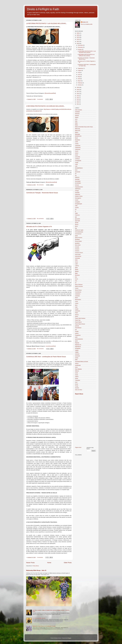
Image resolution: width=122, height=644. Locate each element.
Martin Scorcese (79, 286)
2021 (78, 41)
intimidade (78, 258)
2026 (78, 33)
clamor (77, 153)
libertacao (77, 275)
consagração (78, 161)
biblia (76, 123)
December (81, 45)
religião (77, 352)
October (80, 49)
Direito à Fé (85, 22)
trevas (77, 384)
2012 (78, 102)
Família (77, 208)
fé (76, 211)
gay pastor (78, 219)
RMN (76, 360)
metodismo (78, 294)
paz (76, 330)
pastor (77, 316)
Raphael (77, 343)
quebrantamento (79, 339)
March (80, 81)
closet (76, 155)
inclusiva (77, 251)
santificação (78, 365)
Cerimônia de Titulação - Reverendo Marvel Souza (42, 193)
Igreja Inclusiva (79, 238)
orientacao (78, 311)
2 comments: (40, 99)
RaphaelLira (78, 346)
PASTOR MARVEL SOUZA (39, 618)
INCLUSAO (78, 245)
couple (77, 162)
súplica (77, 377)
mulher (77, 303)
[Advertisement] (85, 421)
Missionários (78, 300)
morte (76, 301)
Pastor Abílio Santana (80, 318)
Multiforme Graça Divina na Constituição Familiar (44, 626)
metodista (77, 296)
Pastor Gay (78, 320)
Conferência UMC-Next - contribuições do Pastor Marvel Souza (46, 357)
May (79, 77)
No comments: (41, 185)
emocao (77, 185)
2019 (78, 87)
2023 (78, 37)
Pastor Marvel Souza (80, 324)
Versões (77, 388)
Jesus (76, 262)
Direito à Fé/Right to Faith (43, 9)
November (81, 47)
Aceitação (77, 112)
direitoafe (77, 179)
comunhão (78, 157)
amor (76, 119)
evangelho (78, 202)
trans (76, 382)
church (77, 151)
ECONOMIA (78, 183)
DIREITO (77, 177)
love (76, 281)
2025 (78, 35)
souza (76, 375)
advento (77, 115)
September (81, 68)
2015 (78, 96)
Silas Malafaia (78, 369)
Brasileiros (78, 140)
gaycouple (78, 221)
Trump (77, 386)
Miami (76, 298)
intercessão (78, 255)
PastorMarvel (78, 328)
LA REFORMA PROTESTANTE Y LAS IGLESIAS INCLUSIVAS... (47, 23)
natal (76, 307)
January (80, 85)
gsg (76, 228)
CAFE (76, 142)
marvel (77, 288)
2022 (78, 39)
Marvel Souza (78, 290)
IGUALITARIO (78, 241)
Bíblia (76, 125)
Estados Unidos (79, 196)
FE (76, 209)
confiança (77, 159)
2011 (78, 104)
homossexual (78, 234)
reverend (77, 354)
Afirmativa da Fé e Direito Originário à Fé (39, 227)
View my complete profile (86, 24)
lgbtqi (76, 268)
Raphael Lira (78, 345)
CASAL (77, 144)
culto (76, 166)
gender (77, 223)
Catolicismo (78, 147)
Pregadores (78, 335)
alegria (77, 117)
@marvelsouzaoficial (50, 93)
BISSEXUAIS (78, 136)
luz (76, 283)
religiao (77, 350)
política (77, 333)
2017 (78, 92)
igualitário (77, 243)
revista (77, 358)
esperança (78, 194)
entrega (77, 191)
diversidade (78, 181)
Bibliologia (78, 134)
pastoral (77, 326)
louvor (77, 279)
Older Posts (68, 563)
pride (76, 337)
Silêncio (77, 371)
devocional (78, 172)
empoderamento (79, 187)
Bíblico (77, 132)
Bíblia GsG (78, 131)
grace (76, 226)
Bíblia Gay (78, 129)
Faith (76, 206)
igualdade (77, 239)
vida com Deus (79, 390)
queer (76, 341)
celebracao (78, 149)
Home (49, 563)
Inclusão (77, 247)
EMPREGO (78, 189)
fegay (76, 213)
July (79, 72)
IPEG (76, 260)
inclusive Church (79, 253)
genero (77, 224)
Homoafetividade (79, 232)
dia (76, 176)
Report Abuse (79, 394)
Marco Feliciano (79, 285)
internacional (78, 256)
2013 (78, 100)
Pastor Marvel (78, 322)
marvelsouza (78, 292)
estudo (77, 200)
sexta (76, 367)
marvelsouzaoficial (51, 346)
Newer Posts (30, 563)
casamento (78, 146)
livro (76, 277)
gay (76, 217)
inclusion (77, 249)
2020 (78, 43)
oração (77, 309)
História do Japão (79, 230)
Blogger (69, 638)
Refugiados (78, 348)
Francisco (77, 215)
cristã (76, 164)
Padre (76, 313)
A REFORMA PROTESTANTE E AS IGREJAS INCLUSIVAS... (46, 106)
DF (76, 174)
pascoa (77, 315)
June (79, 75)
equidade (77, 193)
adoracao (77, 114)
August (80, 70)
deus (76, 170)
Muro (76, 305)
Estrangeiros (78, 198)
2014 (78, 98)
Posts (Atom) (36, 566)
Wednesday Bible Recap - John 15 (36, 570)
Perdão (77, 331)
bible (76, 121)
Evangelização (79, 204)
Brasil (76, 138)
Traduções (78, 380)
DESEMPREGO (79, 168)
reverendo (77, 356)
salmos (77, 363)
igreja (76, 236)
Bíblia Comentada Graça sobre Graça (84, 127)
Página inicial (78, 447)
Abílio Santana (79, 110)
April (79, 79)
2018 (78, 90)
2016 (78, 94)
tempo (77, 378)
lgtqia (76, 273)
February (80, 83)
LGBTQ (77, 266)
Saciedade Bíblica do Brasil (81, 362)
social (76, 373)
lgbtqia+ (77, 271)
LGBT (76, 264)
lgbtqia (77, 270)
